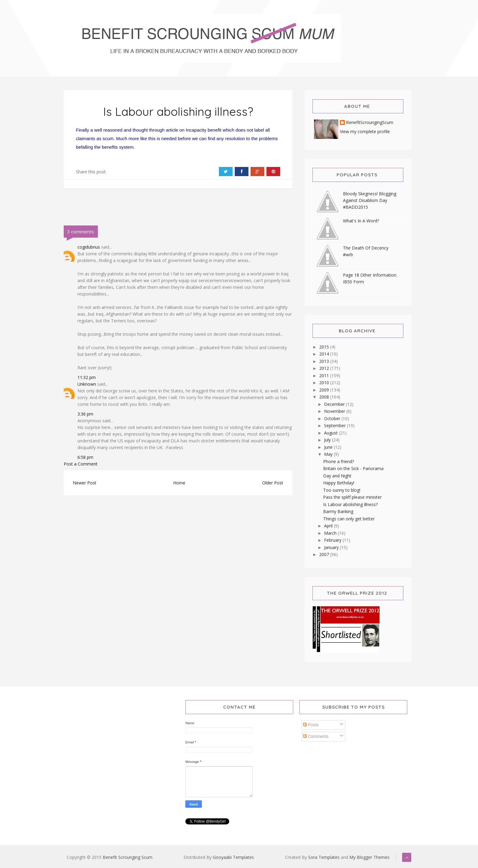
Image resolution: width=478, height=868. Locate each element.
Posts (311, 725)
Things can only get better (349, 519)
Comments (316, 736)
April (329, 526)
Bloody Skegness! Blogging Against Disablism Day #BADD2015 (370, 200)
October (333, 418)
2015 (325, 347)
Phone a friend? (339, 461)
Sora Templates (324, 857)
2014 (325, 354)
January (332, 547)
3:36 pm (85, 414)
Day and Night (337, 476)
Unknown (87, 384)
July (328, 440)
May (329, 454)
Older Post (273, 483)
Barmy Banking (338, 511)
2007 (325, 554)
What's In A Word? (361, 221)
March (331, 533)
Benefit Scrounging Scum (128, 857)
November (335, 411)
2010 (325, 383)
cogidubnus (89, 247)
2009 (325, 390)
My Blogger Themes (369, 857)
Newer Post (85, 483)
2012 (325, 368)
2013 (325, 361)
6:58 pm (85, 457)
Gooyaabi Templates (233, 857)
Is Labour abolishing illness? (178, 112)
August (332, 433)
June (329, 447)
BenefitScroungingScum (370, 123)
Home (179, 483)
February (333, 540)
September (335, 425)
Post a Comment (81, 464)
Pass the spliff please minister (352, 497)
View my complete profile (365, 131)
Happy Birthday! (339, 483)
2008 (325, 397)
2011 (325, 376)
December (335, 404)
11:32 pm (87, 377)
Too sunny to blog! (342, 490)
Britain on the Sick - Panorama (353, 468)
